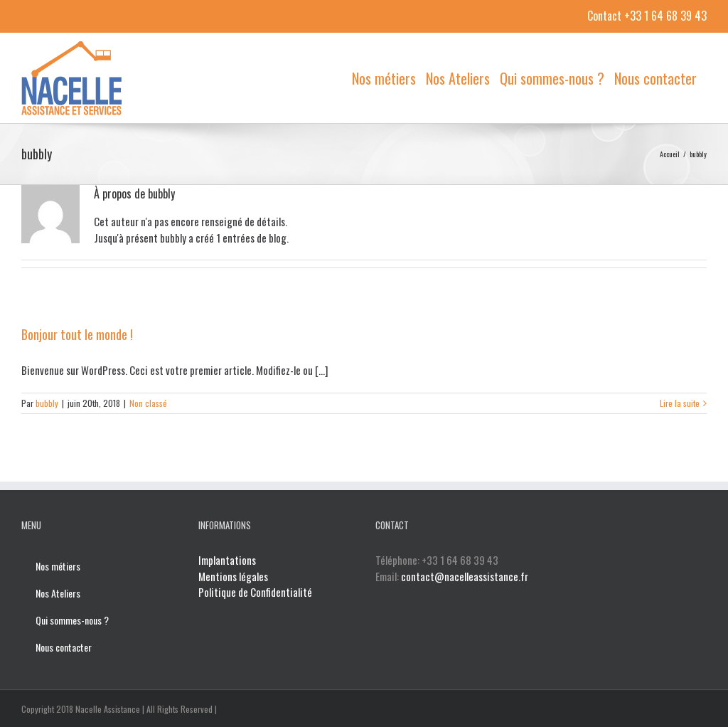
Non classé (148, 403)
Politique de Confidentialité (254, 592)
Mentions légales (232, 576)
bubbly (47, 403)
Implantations (226, 560)
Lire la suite (673, 403)
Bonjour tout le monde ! (77, 334)
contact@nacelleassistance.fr (436, 592)
